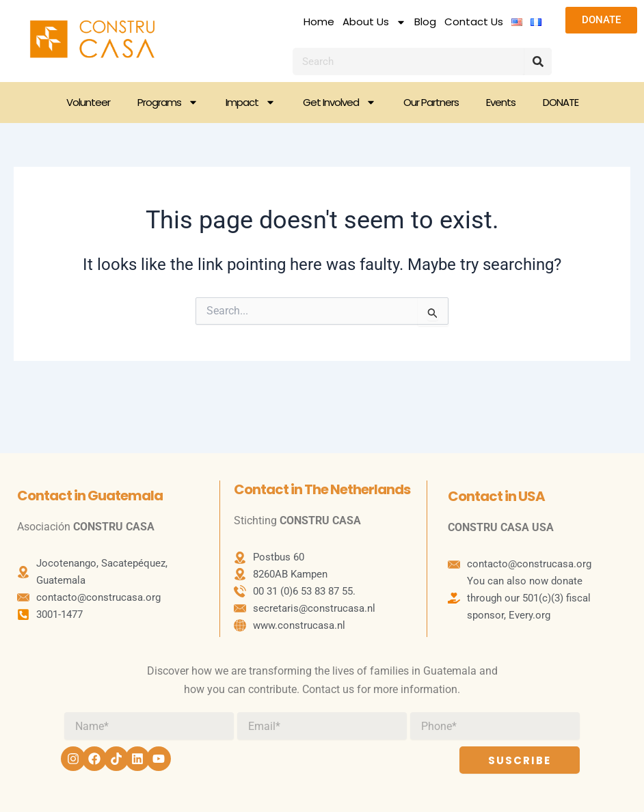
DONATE (561, 102)
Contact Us (474, 22)
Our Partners (431, 102)
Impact (251, 102)
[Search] (538, 62)
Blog (425, 22)
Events (501, 102)
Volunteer (88, 102)
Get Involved (339, 102)
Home (319, 22)
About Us (374, 22)
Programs (168, 102)
